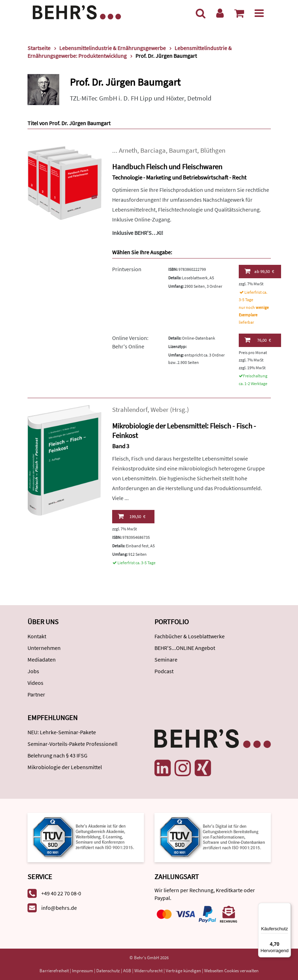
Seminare (166, 659)
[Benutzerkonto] (220, 13)
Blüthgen (213, 150)
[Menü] (259, 13)
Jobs (33, 671)
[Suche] (201, 13)
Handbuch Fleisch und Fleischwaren (167, 167)
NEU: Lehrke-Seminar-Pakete (62, 732)
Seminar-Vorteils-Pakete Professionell (72, 744)
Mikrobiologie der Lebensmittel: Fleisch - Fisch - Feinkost (184, 431)
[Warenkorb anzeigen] (239, 13)
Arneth (128, 150)
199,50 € (132, 516)
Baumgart (183, 150)
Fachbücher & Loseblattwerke (190, 636)
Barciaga (153, 150)
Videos (35, 683)
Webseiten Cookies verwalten (231, 971)
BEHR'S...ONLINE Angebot (185, 648)
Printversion (127, 269)
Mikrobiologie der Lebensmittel (65, 767)
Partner (36, 694)
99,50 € (259, 271)
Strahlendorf (130, 410)
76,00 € (258, 340)
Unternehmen (44, 648)
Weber (160, 410)
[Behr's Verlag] (77, 11)
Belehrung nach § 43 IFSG (57, 755)
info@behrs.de (59, 908)
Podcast (164, 671)
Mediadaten (42, 659)
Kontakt (37, 636)
